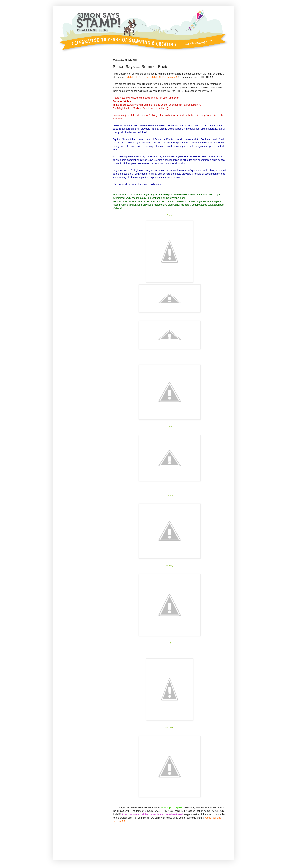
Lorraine (170, 727)
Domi (170, 427)
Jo (170, 359)
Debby (170, 566)
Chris (170, 215)
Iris (170, 643)
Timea (170, 495)
